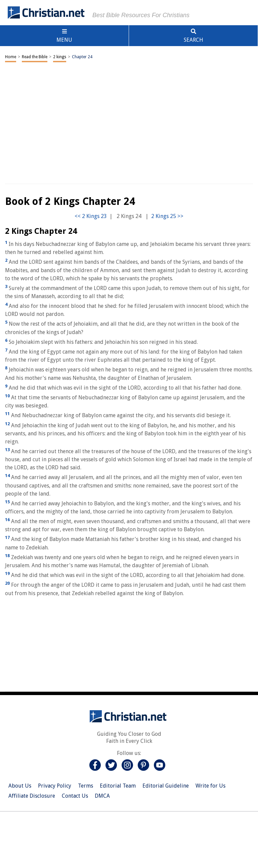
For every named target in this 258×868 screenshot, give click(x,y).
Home (11, 57)
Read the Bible (35, 57)
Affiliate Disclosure (32, 796)
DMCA (102, 796)
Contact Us (75, 796)
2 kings (60, 57)
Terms (85, 786)
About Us (20, 786)
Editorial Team (118, 786)
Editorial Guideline (166, 786)
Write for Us (210, 786)
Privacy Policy (55, 786)
